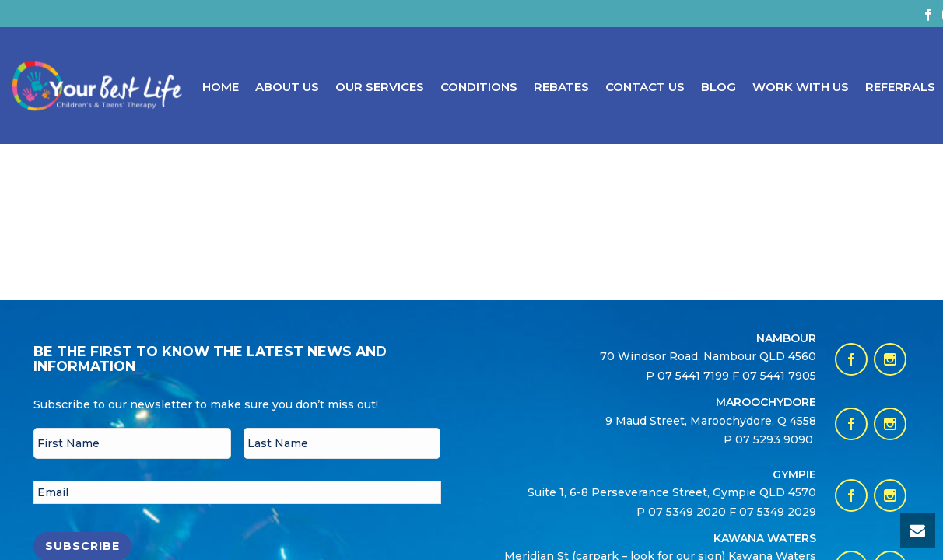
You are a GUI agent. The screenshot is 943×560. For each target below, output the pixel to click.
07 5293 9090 (776, 439)
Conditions (479, 87)
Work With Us (801, 87)
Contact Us (645, 87)
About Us (287, 87)
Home (221, 87)
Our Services (380, 87)
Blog (719, 87)
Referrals (900, 87)
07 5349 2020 (687, 512)
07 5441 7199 (695, 376)
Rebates (561, 87)
